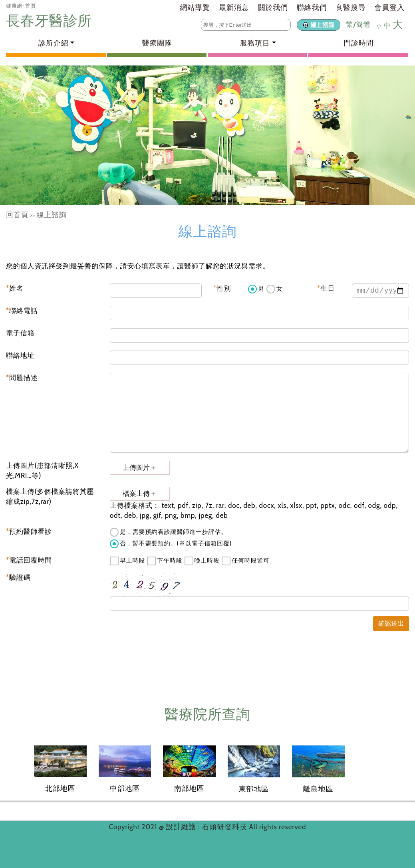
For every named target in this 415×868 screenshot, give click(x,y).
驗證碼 (18, 577)
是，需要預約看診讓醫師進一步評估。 (169, 532)
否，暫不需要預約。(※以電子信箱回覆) (171, 544)
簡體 (363, 24)
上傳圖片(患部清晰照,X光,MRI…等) (42, 471)
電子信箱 (20, 333)
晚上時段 (202, 561)
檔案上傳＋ (140, 494)
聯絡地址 (20, 355)
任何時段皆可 (246, 561)
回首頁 (17, 215)
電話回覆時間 (29, 560)
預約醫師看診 (29, 531)
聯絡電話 (22, 311)
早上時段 (127, 561)
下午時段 (165, 561)
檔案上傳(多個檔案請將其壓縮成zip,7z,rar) (50, 497)
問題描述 (22, 378)
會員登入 (390, 8)
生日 (326, 288)
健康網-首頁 (21, 6)
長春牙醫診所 (51, 21)
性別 (222, 288)
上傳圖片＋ (140, 468)
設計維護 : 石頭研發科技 (208, 827)
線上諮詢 (52, 215)
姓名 (15, 288)
